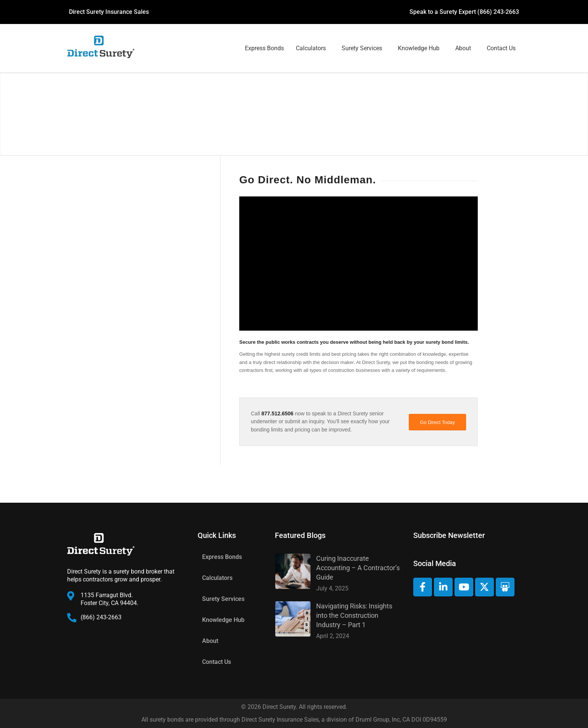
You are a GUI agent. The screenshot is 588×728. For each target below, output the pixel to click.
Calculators (311, 48)
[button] (313, 48)
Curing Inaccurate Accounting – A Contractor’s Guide (358, 568)
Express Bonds (264, 48)
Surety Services (362, 48)
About (463, 48)
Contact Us (501, 48)
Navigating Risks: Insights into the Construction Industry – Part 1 (354, 615)
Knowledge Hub (419, 48)
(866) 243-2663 (498, 12)
